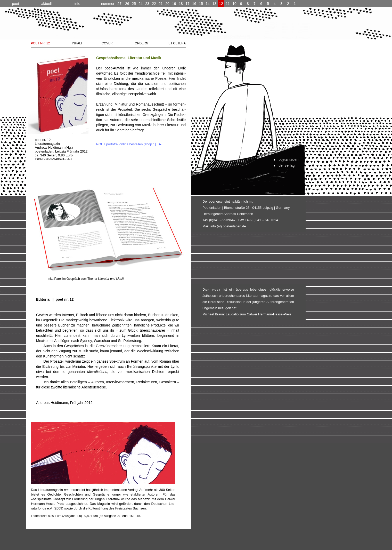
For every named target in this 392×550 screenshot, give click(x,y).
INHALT (77, 43)
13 (214, 4)
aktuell (46, 4)
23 (147, 4)
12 (221, 4)
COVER (107, 43)
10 (234, 4)
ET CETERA (177, 43)
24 (141, 4)
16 (194, 4)
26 (127, 4)
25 (134, 4)
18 (181, 4)
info (77, 4)
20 (167, 4)
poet (15, 4)
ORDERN (141, 43)
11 (228, 4)
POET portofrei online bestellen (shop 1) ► (129, 144)
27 (111, 4)
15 (201, 4)
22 (154, 4)
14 (208, 4)
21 (161, 4)
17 (187, 4)
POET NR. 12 (40, 43)
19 (174, 4)
